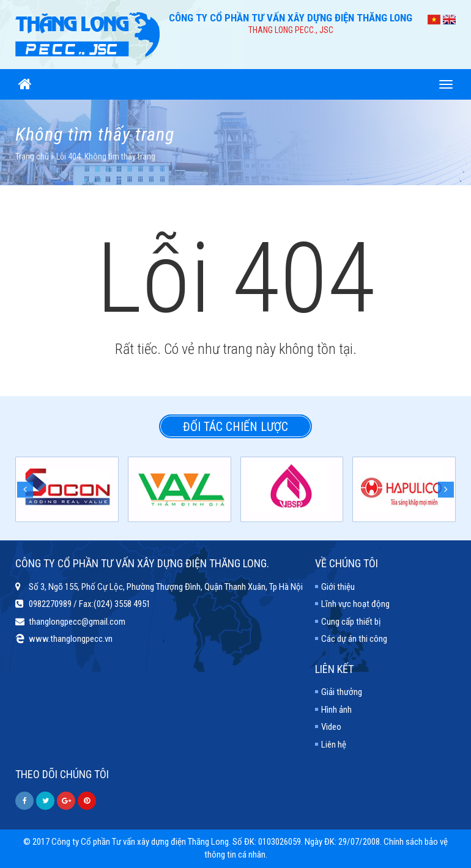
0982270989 (50, 604)
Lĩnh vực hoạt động (355, 604)
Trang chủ (32, 156)
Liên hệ (334, 745)
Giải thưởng (342, 692)
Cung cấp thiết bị (351, 622)
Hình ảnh (336, 710)
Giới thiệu (338, 587)
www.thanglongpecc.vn (71, 639)
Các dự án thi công (354, 639)
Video (331, 727)
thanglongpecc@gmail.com (77, 622)
